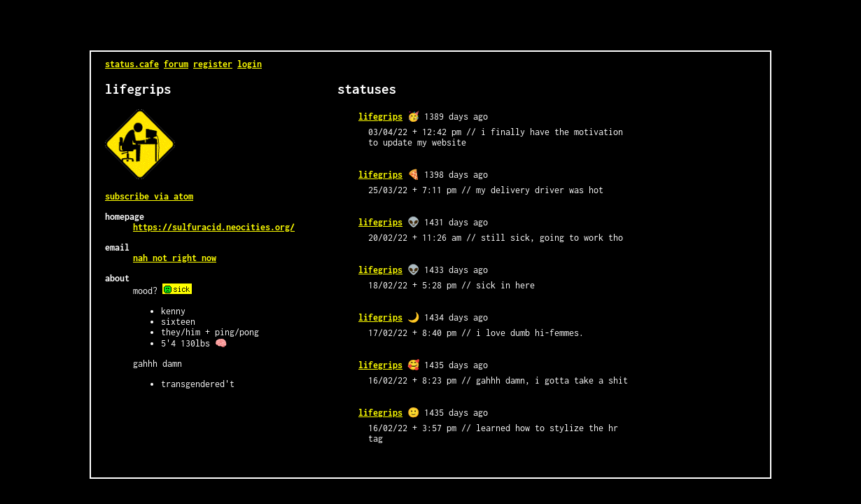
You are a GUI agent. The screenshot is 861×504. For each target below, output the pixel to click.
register (213, 64)
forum (176, 64)
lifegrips (380, 117)
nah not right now (175, 258)
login (250, 64)
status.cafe (132, 64)
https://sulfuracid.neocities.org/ (214, 227)
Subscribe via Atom (149, 196)
